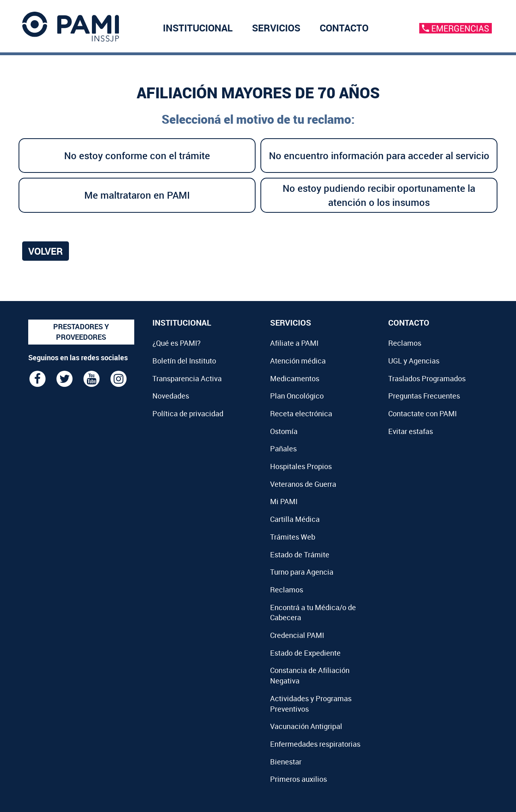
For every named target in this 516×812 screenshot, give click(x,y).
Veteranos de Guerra (303, 484)
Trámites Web (293, 537)
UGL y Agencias (414, 361)
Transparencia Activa (187, 378)
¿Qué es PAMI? (177, 343)
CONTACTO (344, 28)
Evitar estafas (411, 431)
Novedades (171, 396)
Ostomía (284, 431)
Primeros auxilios (299, 779)
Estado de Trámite (300, 554)
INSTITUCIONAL (198, 28)
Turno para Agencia (302, 572)
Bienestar (286, 762)
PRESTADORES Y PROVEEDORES (81, 332)
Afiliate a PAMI (294, 343)
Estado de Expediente (305, 653)
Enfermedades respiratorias (315, 744)
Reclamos (287, 590)
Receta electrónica (301, 413)
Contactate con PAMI (422, 413)
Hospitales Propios (301, 466)
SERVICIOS (276, 28)
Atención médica (298, 361)
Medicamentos (295, 378)
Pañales (283, 449)
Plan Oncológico (297, 396)
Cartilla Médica (295, 519)
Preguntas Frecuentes (424, 396)
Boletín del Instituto (184, 361)
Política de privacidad (188, 413)
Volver (46, 251)
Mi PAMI (284, 501)
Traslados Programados (427, 378)
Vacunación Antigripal (306, 726)
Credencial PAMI (297, 635)
